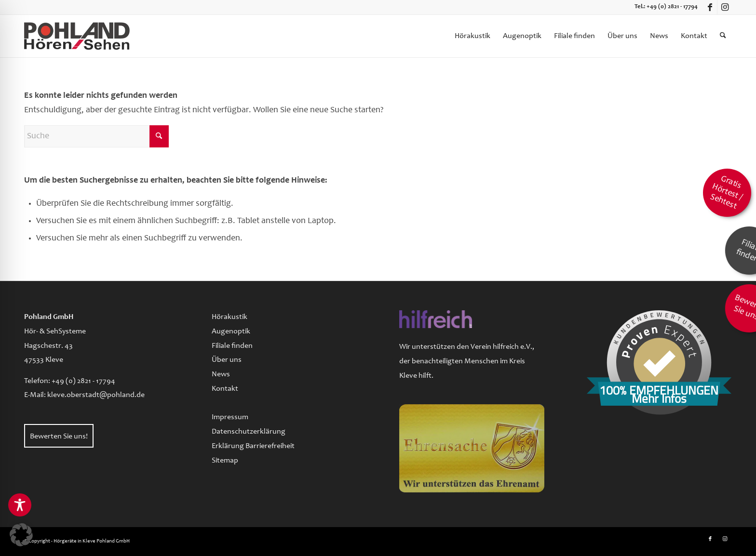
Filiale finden (232, 346)
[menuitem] (472, 36)
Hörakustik (229, 317)
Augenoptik (231, 331)
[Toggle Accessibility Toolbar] (20, 505)
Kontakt (225, 389)
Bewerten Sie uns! (59, 437)
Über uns (227, 360)
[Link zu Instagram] (725, 7)
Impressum (230, 417)
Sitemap (225, 461)
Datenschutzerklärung (249, 432)
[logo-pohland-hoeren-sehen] (77, 36)
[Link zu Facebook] (710, 7)
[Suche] (723, 36)
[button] (21, 535)
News (221, 374)
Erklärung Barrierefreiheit (253, 446)
